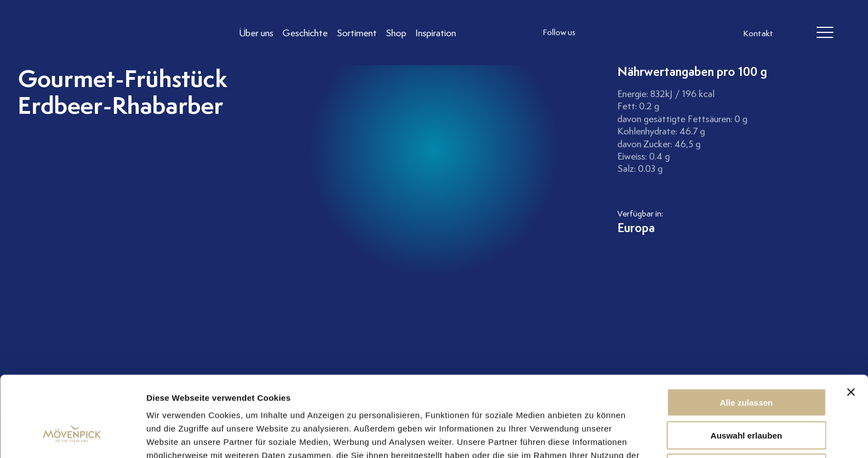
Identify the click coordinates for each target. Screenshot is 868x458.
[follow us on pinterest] (665, 33)
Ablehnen (746, 399)
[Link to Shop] (396, 33)
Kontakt (758, 33)
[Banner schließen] (851, 323)
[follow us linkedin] (643, 33)
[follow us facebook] (621, 33)
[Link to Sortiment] (357, 33)
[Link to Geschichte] (305, 33)
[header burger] (825, 33)
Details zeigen (594, 436)
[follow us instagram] (598, 33)
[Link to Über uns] (256, 33)
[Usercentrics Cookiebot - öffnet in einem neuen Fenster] (72, 436)
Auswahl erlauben (746, 366)
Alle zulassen (746, 333)
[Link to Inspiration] (436, 33)
